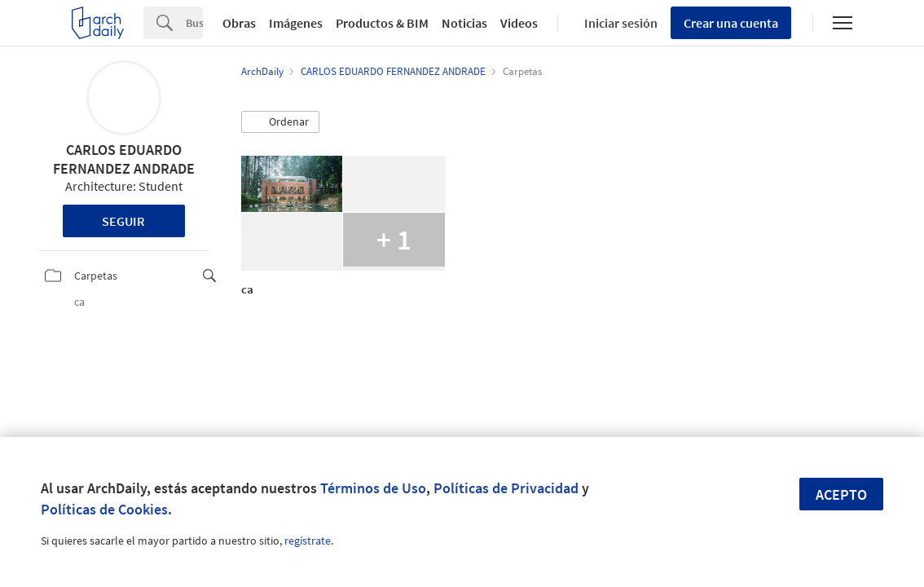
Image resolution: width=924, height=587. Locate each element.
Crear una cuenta (731, 23)
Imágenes (296, 23)
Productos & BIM (382, 23)
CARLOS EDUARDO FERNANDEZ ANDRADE (124, 159)
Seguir (123, 221)
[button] (280, 122)
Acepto (841, 494)
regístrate (308, 541)
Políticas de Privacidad (506, 488)
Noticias (464, 23)
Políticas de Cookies (104, 509)
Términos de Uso (373, 488)
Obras (239, 23)
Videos (519, 23)
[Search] (194, 23)
